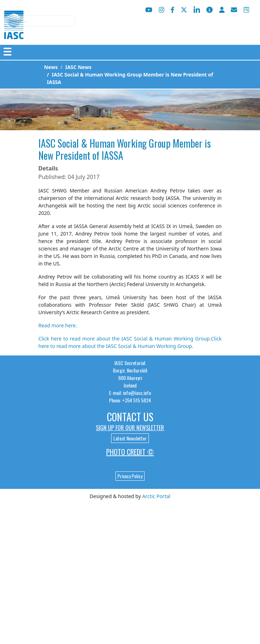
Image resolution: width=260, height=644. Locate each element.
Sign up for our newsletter (130, 428)
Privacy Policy (130, 476)
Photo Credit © (130, 452)
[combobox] (40, 21)
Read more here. (58, 325)
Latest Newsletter (130, 438)
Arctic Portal (156, 496)
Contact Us (130, 417)
